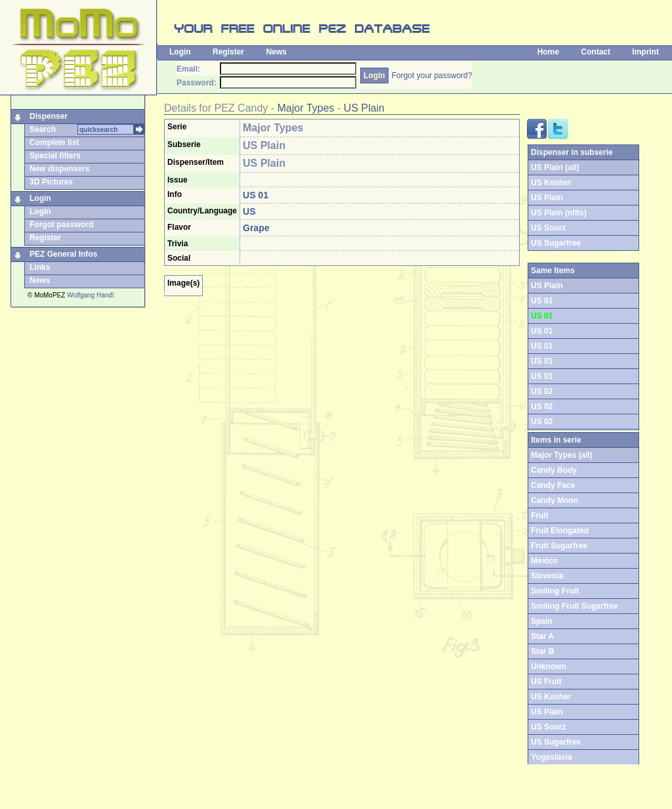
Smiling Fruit (555, 591)
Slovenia (547, 576)
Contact (596, 52)
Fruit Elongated (560, 531)
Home (548, 52)
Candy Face (553, 485)
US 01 (542, 301)
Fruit (540, 515)
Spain (542, 621)
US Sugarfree (556, 243)
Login (180, 52)
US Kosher (551, 183)
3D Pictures (51, 182)
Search (43, 129)
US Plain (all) (555, 167)
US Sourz (548, 228)
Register (228, 52)
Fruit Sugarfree (559, 546)
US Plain (364, 108)
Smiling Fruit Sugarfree (575, 606)
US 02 (542, 391)
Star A (542, 636)
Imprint (645, 52)
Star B (542, 651)
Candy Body (554, 470)
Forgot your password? (432, 76)
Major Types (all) (562, 455)
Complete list (54, 142)
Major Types (306, 108)
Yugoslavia (552, 757)
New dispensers (59, 169)
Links (40, 267)
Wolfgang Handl (90, 295)
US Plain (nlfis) (559, 213)
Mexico (544, 561)
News (276, 52)
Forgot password (61, 225)
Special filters (55, 156)
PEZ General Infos (63, 254)
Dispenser (49, 116)
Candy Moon (555, 500)
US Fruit (546, 682)
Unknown (549, 667)
